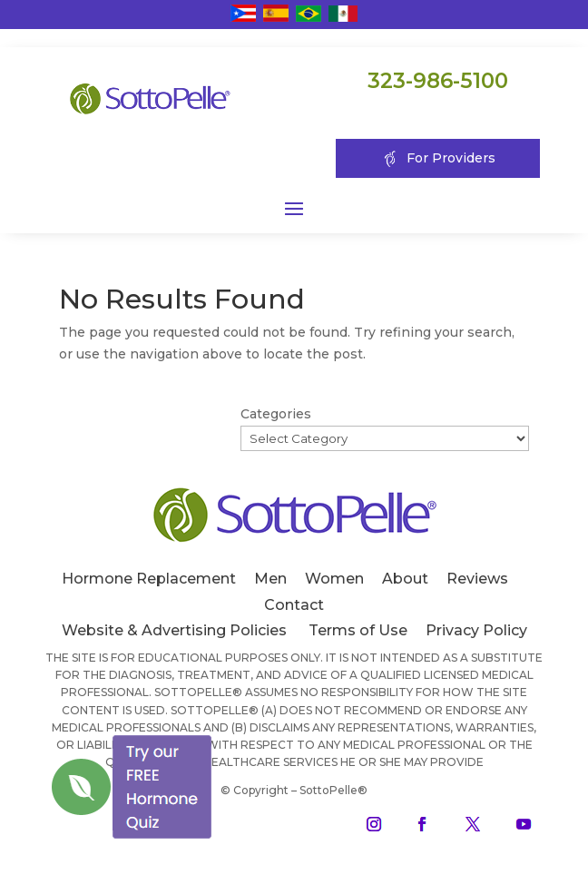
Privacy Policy (476, 630)
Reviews (477, 579)
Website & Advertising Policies (174, 630)
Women (334, 579)
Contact (294, 605)
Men (270, 579)
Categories (276, 414)
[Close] (212, 735)
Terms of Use (358, 630)
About (405, 579)
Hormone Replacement (149, 579)
